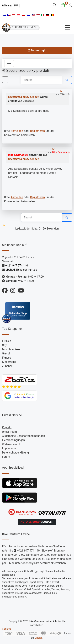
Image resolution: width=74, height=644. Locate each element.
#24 (54, 149)
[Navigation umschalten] (57, 27)
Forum (6, 457)
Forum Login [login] (37, 50)
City (4, 345)
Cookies (7, 629)
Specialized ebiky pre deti (24, 97)
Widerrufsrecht (11, 444)
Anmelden (17, 131)
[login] (69, 5)
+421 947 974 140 (17, 266)
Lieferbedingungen (13, 440)
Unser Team (9, 432)
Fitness (7, 358)
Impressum (9, 448)
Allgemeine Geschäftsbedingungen (23, 436)
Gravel (6, 353)
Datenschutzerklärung (15, 453)
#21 (62, 91)
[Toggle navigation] (9, 63)
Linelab (38, 638)
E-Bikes (7, 341)
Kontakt (7, 428)
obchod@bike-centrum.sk (21, 270)
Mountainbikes (11, 349)
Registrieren (37, 131)
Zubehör (7, 366)
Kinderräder (9, 362)
